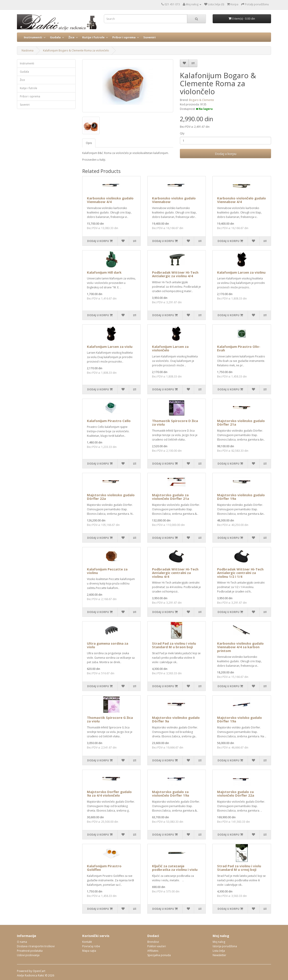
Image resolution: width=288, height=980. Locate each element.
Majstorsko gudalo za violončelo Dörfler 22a (236, 794)
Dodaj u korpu (226, 154)
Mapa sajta (89, 951)
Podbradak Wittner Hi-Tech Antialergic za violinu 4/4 (175, 274)
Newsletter (219, 955)
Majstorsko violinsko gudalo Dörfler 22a (111, 497)
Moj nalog (219, 942)
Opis (89, 143)
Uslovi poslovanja (28, 955)
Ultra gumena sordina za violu (108, 645)
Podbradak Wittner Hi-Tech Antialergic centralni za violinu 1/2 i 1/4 (240, 573)
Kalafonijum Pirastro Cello (109, 421)
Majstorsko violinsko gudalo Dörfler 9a (176, 719)
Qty (182, 133)
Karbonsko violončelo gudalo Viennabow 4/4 (242, 200)
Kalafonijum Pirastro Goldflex (104, 868)
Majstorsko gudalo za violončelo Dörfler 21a (171, 497)
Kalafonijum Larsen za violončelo (170, 348)
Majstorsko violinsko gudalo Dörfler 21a (241, 423)
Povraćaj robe (91, 946)
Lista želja (219, 951)
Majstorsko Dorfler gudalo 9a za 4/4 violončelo (109, 794)
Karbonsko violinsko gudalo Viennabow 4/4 (110, 200)
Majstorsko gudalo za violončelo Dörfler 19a (171, 794)
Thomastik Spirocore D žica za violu (175, 423)
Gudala (55, 37)
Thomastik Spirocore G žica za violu (110, 719)
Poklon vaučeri (157, 946)
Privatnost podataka (30, 951)
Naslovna (28, 50)
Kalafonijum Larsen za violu (110, 346)
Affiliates (153, 951)
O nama (22, 942)
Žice (71, 37)
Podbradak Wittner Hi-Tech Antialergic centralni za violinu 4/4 (175, 573)
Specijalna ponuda (159, 955)
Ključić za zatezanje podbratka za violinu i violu (175, 868)
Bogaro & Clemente (202, 100)
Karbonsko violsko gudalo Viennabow (174, 200)
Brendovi (153, 942)
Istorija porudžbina (225, 946)
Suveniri (149, 37)
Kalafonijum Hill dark (104, 272)
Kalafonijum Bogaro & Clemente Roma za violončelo (76, 50)
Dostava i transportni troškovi (36, 946)
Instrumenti (33, 37)
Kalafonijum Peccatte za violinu (107, 571)
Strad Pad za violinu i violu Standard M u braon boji (174, 645)
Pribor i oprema (124, 37)
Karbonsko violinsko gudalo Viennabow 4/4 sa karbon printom (240, 647)
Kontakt (87, 942)
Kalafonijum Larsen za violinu (241, 272)
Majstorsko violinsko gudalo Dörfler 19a (241, 497)
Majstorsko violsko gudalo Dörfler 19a (240, 719)
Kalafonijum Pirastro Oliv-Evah (239, 348)
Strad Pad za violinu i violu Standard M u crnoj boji (239, 868)
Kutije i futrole (93, 37)
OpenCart (39, 971)
